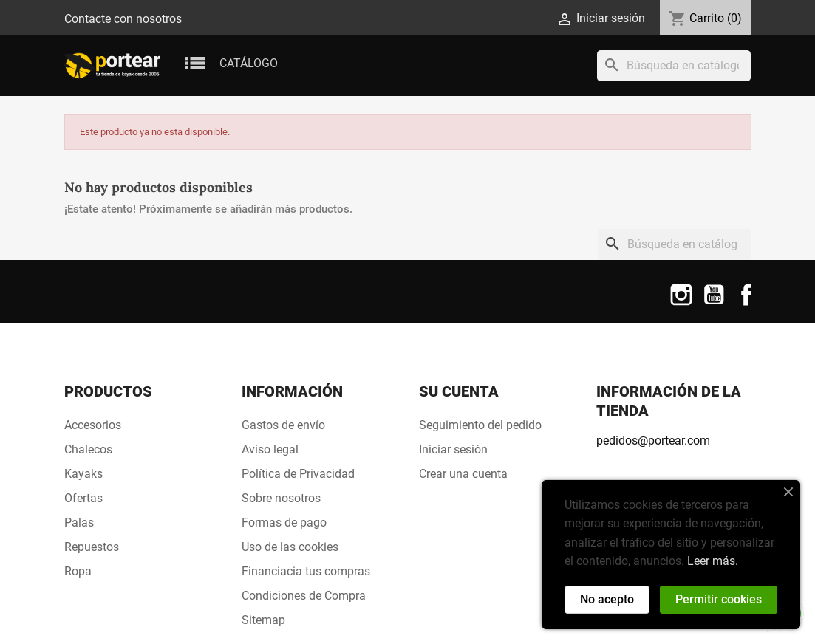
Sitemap (263, 620)
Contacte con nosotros (123, 19)
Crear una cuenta (463, 474)
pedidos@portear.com (653, 441)
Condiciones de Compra (304, 596)
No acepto (607, 599)
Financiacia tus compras (306, 571)
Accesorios (93, 425)
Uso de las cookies (290, 547)
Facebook (746, 304)
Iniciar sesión (453, 449)
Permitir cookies (719, 599)
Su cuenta (459, 391)
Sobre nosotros (281, 498)
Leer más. (713, 561)
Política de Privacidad (298, 474)
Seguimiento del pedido (480, 425)
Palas (79, 523)
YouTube (714, 304)
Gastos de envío (283, 425)
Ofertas (83, 498)
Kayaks (83, 474)
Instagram (681, 304)
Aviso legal (270, 449)
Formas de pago (284, 523)
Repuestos (92, 547)
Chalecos (88, 449)
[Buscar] (674, 66)
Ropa (78, 571)
